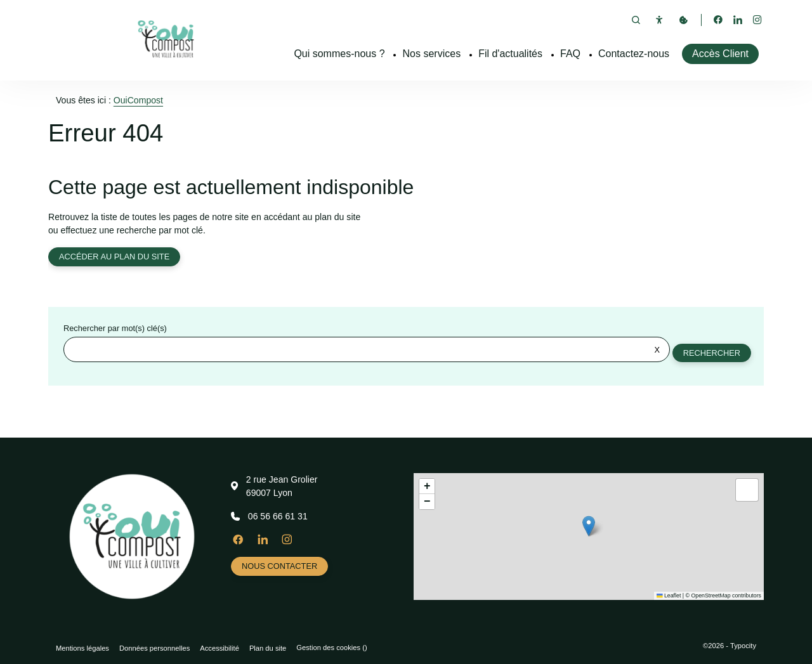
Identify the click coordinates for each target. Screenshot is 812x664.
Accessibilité (219, 648)
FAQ (570, 54)
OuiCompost (138, 100)
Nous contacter (280, 567)
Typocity (743, 646)
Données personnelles (154, 648)
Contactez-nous (634, 54)
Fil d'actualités (510, 54)
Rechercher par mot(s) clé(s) (115, 329)
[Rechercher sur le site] (366, 351)
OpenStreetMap (710, 596)
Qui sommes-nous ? (339, 54)
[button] (589, 526)
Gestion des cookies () (331, 648)
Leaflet (669, 596)
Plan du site (268, 648)
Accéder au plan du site (115, 257)
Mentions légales (82, 648)
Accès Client (720, 54)
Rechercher (711, 354)
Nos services (432, 54)
